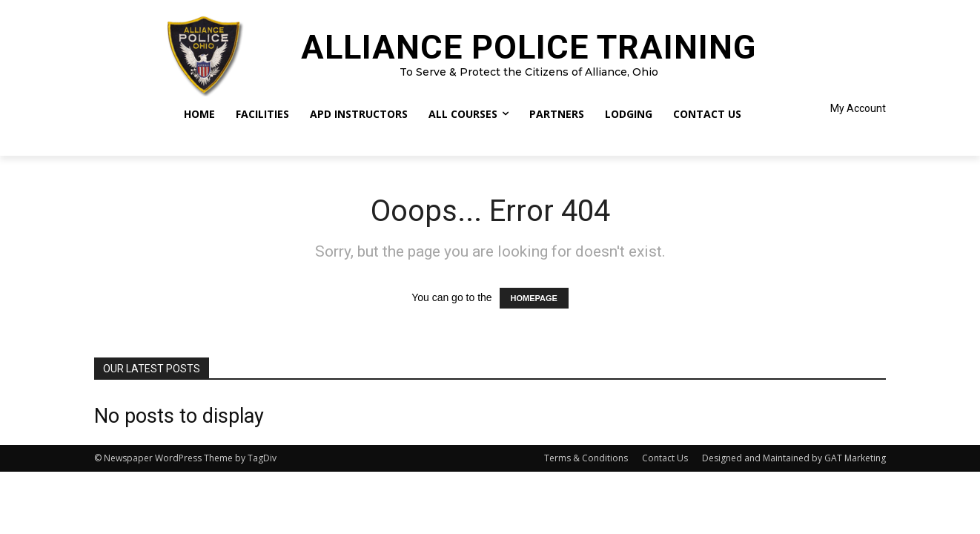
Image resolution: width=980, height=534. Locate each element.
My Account (858, 108)
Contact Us (665, 458)
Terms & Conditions (586, 458)
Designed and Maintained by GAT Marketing (794, 458)
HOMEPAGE (534, 298)
